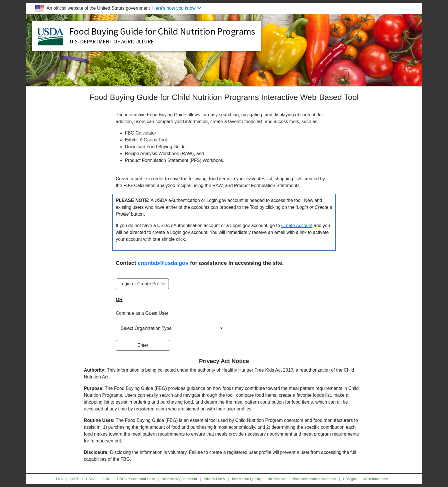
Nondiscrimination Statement (314, 479)
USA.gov (350, 479)
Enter (143, 345)
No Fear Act (276, 479)
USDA (91, 479)
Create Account (297, 226)
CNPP (74, 479)
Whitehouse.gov (376, 479)
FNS (59, 479)
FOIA (106, 479)
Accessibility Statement (179, 479)
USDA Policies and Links (136, 479)
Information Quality (246, 479)
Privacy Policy (214, 479)
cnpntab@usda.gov (163, 263)
